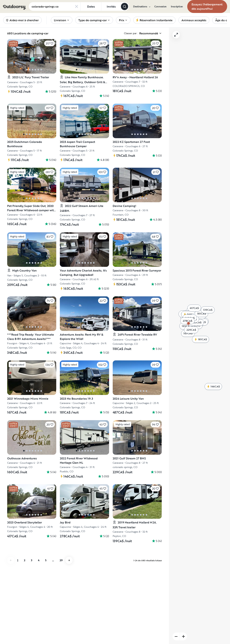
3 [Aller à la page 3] (32, 560)
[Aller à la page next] (69, 560)
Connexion (160, 6)
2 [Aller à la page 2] (25, 560)
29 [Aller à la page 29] (61, 560)
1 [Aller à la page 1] (18, 560)
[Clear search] (77, 6)
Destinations (142, 6)
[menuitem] (142, 6)
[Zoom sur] (183, 636)
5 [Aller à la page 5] (46, 560)
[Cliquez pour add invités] (111, 6)
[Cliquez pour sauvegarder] (50, 43)
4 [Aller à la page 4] (39, 560)
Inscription (177, 6)
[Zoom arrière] (176, 636)
